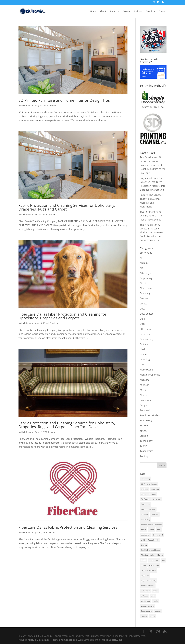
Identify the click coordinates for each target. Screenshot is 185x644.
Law (142, 365)
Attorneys (145, 273)
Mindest (144, 385)
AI (141, 258)
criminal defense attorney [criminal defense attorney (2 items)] (151, 525)
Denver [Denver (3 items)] (144, 545)
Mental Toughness (150, 375)
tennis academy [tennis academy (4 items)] (147, 606)
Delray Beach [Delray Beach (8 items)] (153, 540)
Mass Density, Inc (112, 640)
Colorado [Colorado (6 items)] (155, 514)
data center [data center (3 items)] (146, 535)
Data (143, 309)
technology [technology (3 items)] (145, 601)
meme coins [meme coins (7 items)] (154, 565)
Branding (145, 293)
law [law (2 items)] (163, 560)
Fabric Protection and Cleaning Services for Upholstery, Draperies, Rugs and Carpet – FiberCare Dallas (67, 425)
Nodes (143, 395)
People (144, 405)
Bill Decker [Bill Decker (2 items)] (145, 499)
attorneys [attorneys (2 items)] (155, 489)
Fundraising (146, 339)
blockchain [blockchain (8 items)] (157, 499)
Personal (145, 410)
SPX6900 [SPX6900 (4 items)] (145, 596)
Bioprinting (146, 278)
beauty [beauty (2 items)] (144, 494)
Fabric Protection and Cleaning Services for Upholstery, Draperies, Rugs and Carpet (67, 207)
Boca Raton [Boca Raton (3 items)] (146, 504)
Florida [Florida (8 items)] (160, 555)
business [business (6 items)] (145, 514)
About (103, 11)
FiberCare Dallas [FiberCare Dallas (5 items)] (148, 555)
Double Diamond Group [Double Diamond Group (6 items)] (151, 550)
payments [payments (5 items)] (145, 575)
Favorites (150, 11)
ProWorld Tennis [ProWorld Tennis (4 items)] (148, 586)
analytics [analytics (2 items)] (145, 489)
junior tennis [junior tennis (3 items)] (154, 560)
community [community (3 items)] (146, 520)
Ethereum (145, 329)
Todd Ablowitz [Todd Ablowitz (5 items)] (147, 611)
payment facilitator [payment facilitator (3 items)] (149, 570)
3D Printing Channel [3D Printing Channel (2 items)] (149, 484)
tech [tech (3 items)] (153, 596)
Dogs (143, 324)
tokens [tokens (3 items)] (158, 611)
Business (138, 11)
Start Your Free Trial (153, 107)
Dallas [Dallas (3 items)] (152, 530)
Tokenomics (146, 451)
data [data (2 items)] (159, 530)
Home (93, 11)
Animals (144, 263)
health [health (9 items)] (144, 560)
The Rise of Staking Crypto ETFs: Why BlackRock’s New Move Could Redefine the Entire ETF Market (152, 233)
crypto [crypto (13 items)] (144, 530)
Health (144, 349)
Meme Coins (147, 370)
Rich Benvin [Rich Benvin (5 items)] (146, 591)
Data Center (146, 314)
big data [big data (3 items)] (153, 494)
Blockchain (146, 288)
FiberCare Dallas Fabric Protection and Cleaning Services (68, 527)
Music (143, 390)
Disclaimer (43, 640)
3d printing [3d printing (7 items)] (145, 479)
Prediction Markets (150, 415)
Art (142, 268)
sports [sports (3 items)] (156, 591)
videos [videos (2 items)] (152, 616)
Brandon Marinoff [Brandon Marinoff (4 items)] (148, 509)
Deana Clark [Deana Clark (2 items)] (158, 535)
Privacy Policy (26, 640)
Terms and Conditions (64, 640)
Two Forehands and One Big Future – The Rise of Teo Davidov (151, 216)
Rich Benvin (27, 106)
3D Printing (146, 253)
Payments (145, 400)
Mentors (145, 380)
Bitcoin (144, 283)
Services (54, 323)
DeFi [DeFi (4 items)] (143, 540)
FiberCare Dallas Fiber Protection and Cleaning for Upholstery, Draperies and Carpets (63, 316)
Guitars (144, 344)
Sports (144, 431)
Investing (145, 359)
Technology (146, 441)
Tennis (113, 11)
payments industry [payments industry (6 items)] (149, 580)
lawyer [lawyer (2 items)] (144, 565)
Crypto (126, 11)
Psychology (146, 420)
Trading (144, 456)
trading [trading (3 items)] (144, 616)
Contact (163, 11)
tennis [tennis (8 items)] (155, 601)
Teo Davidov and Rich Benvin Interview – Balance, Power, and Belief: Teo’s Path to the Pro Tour (153, 165)
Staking (144, 436)
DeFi (142, 319)
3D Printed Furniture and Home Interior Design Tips (64, 100)
